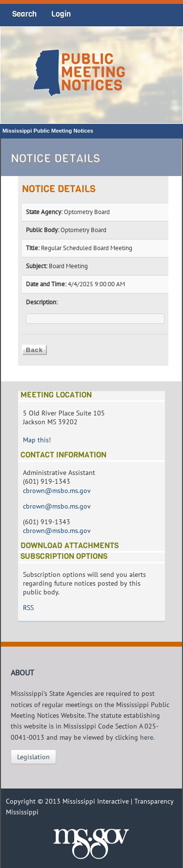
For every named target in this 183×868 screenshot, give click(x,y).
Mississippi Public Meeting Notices (48, 131)
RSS (28, 608)
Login (61, 14)
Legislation (33, 757)
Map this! (37, 440)
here (147, 737)
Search (24, 14)
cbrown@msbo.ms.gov (57, 491)
